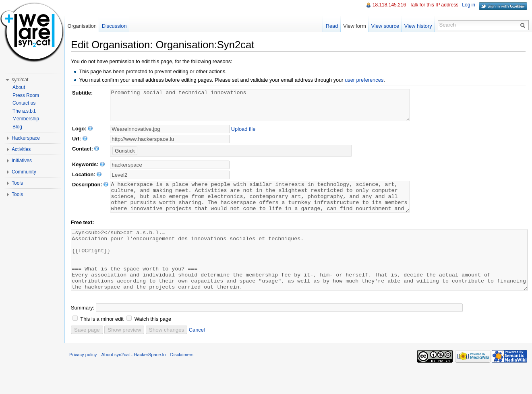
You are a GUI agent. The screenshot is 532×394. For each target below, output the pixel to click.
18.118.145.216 (389, 5)
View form (355, 26)
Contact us (24, 103)
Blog (17, 127)
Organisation (82, 26)
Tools (17, 183)
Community (24, 172)
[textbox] (170, 181)
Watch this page (153, 343)
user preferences (364, 80)
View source (385, 26)
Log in (469, 5)
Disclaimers (182, 379)
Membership (26, 119)
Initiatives (22, 161)
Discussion (114, 26)
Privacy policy (83, 379)
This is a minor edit (102, 343)
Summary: (83, 332)
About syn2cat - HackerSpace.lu (134, 379)
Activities (21, 149)
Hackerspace (26, 138)
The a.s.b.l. (24, 111)
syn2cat (20, 80)
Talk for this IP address (434, 5)
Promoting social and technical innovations (278, 108)
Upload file (243, 135)
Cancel (197, 354)
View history (418, 26)
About (19, 87)
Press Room (26, 95)
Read (332, 26)
